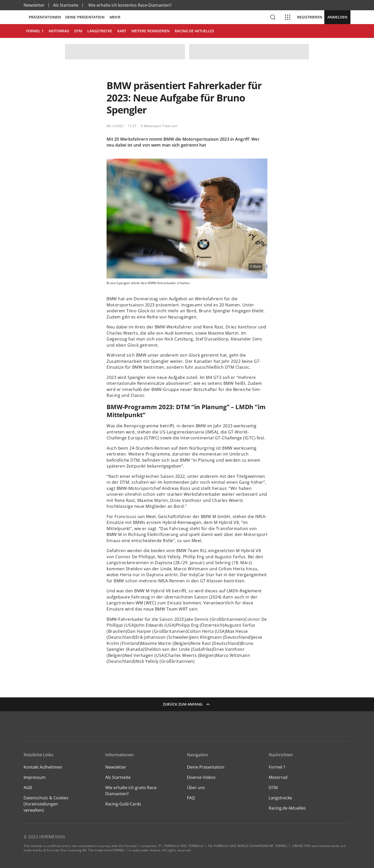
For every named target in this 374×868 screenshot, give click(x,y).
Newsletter (34, 5)
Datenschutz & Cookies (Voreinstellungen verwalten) (46, 804)
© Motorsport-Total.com (159, 126)
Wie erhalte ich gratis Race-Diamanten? (131, 791)
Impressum (35, 777)
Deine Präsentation (85, 17)
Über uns (196, 788)
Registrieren (310, 17)
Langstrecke (280, 798)
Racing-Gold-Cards (123, 804)
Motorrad (278, 777)
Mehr (115, 17)
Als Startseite (66, 5)
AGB (28, 788)
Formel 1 (277, 767)
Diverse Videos (201, 777)
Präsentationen (45, 17)
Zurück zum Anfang (187, 704)
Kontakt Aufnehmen (43, 767)
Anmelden (337, 17)
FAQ (191, 798)
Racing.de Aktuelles (287, 808)
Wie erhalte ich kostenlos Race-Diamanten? (130, 5)
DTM (273, 788)
